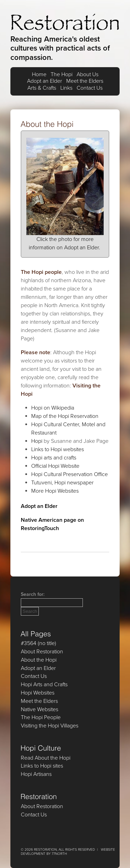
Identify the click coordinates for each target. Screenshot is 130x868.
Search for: (33, 594)
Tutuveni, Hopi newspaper (62, 483)
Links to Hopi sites (42, 766)
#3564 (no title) (38, 643)
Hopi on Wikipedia (53, 408)
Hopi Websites (38, 693)
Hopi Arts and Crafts (44, 684)
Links (66, 88)
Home (39, 75)
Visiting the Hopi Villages (50, 726)
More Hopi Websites (55, 491)
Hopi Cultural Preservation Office (70, 474)
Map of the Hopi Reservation (65, 416)
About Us (88, 75)
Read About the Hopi (46, 758)
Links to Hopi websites (58, 449)
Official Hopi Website (55, 466)
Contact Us (90, 88)
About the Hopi (39, 660)
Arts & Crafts (42, 88)
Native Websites (40, 709)
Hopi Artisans (36, 774)
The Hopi (62, 75)
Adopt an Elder (45, 81)
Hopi (37, 441)
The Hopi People (41, 717)
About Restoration (42, 652)
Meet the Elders (85, 81)
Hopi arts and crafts (54, 458)
